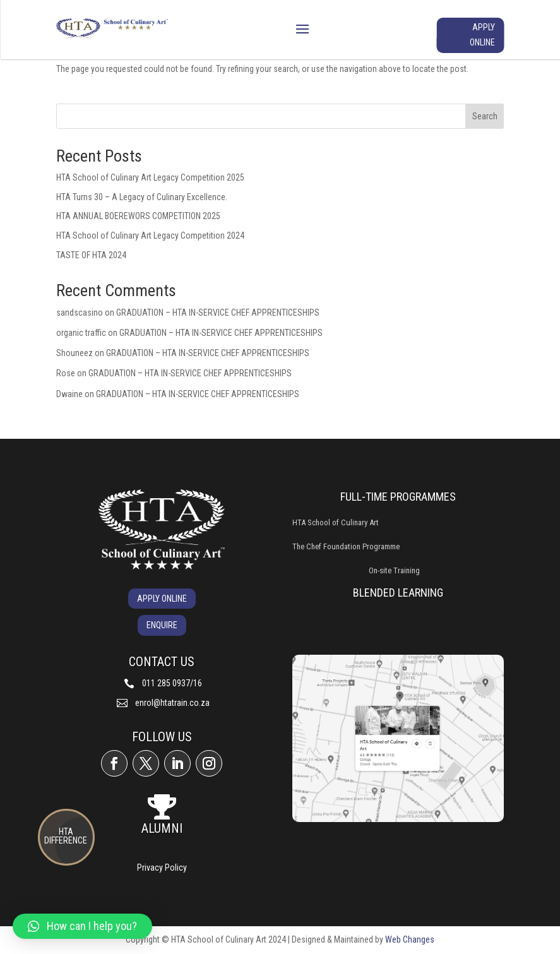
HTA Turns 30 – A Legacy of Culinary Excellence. (142, 197)
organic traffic (81, 333)
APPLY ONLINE (482, 35)
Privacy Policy (162, 868)
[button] (82, 926)
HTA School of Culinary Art (336, 522)
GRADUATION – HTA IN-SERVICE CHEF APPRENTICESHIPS (218, 313)
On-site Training (394, 570)
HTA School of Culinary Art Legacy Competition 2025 (150, 177)
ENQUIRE (162, 625)
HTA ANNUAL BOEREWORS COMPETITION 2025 (138, 216)
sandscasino (80, 313)
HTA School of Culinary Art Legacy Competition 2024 (150, 236)
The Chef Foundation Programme (346, 546)
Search (485, 116)
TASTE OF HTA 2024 (91, 255)
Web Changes (410, 939)
